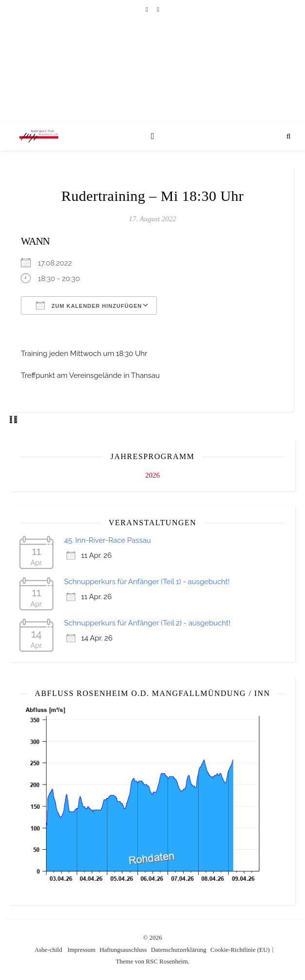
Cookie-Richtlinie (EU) (240, 950)
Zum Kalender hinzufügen (89, 305)
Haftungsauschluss (123, 950)
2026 (152, 475)
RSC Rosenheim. (168, 961)
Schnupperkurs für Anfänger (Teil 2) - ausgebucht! (147, 623)
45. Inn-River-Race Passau (108, 540)
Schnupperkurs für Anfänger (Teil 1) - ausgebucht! (147, 582)
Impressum (82, 950)
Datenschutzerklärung (179, 950)
